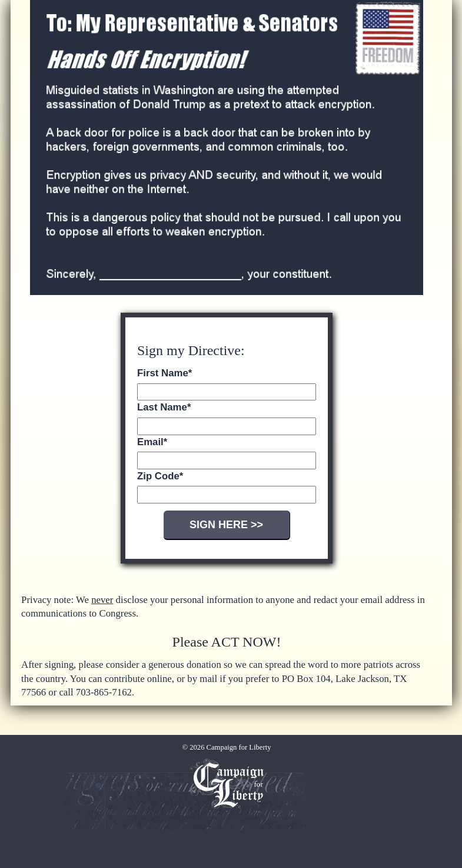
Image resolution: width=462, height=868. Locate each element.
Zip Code (160, 476)
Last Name (164, 407)
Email (152, 442)
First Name (164, 373)
